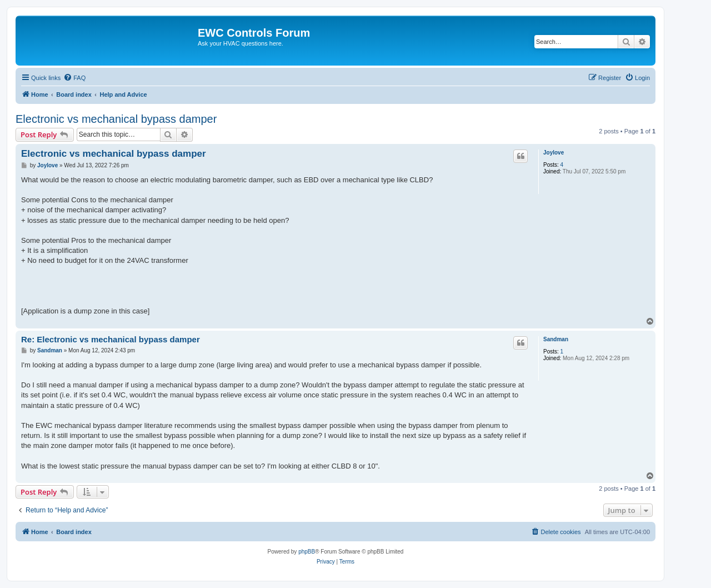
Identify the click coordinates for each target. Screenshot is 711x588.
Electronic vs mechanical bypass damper (116, 119)
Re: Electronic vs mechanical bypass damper (111, 339)
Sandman (556, 339)
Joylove (554, 153)
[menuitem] (74, 78)
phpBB (307, 552)
